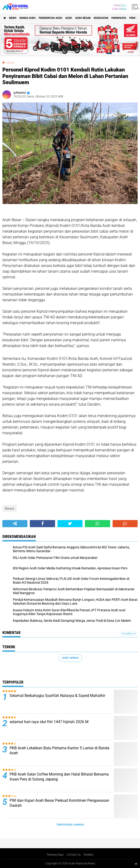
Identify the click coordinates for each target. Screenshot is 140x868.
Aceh (69, 18)
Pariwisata (119, 18)
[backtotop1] (136, 864)
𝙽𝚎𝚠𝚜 (11, 63)
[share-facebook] (42, 524)
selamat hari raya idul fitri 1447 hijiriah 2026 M (49, 722)
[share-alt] (15, 524)
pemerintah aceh (50, 18)
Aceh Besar (83, 18)
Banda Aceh (28, 18)
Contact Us (74, 855)
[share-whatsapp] (97, 524)
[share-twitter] (70, 524)
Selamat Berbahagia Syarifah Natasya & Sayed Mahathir (57, 696)
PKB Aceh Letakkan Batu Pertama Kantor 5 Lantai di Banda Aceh (60, 751)
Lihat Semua (70, 658)
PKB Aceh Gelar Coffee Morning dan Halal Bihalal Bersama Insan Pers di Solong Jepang (59, 777)
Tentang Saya (55, 855)
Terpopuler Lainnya (70, 825)
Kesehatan (101, 18)
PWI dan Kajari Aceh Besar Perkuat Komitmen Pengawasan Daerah (59, 803)
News (13, 18)
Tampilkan (128, 634)
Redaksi (89, 855)
